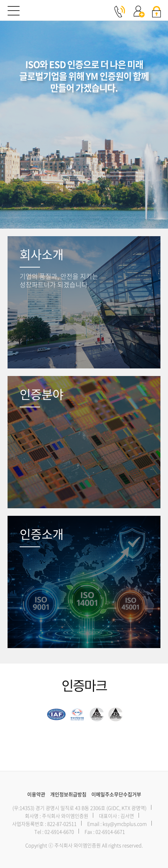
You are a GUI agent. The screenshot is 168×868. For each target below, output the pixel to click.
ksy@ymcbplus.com (125, 824)
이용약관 (36, 794)
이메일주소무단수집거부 (116, 794)
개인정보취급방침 (68, 794)
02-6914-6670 (59, 832)
